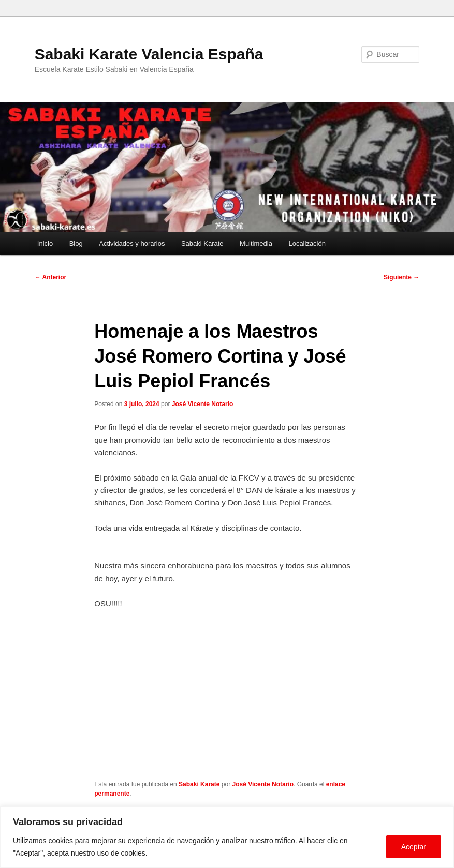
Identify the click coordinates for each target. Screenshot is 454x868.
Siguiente (401, 277)
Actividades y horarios (132, 243)
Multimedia (256, 243)
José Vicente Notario (203, 404)
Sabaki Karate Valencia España (149, 54)
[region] (227, 837)
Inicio (45, 243)
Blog (76, 243)
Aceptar (414, 847)
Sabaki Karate (202, 243)
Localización (307, 243)
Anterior (51, 277)
